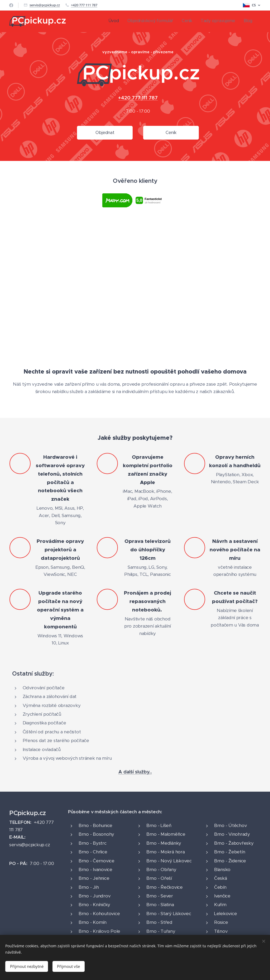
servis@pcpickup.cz (45, 5)
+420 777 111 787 (84, 5)
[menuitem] (220, 21)
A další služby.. (135, 772)
